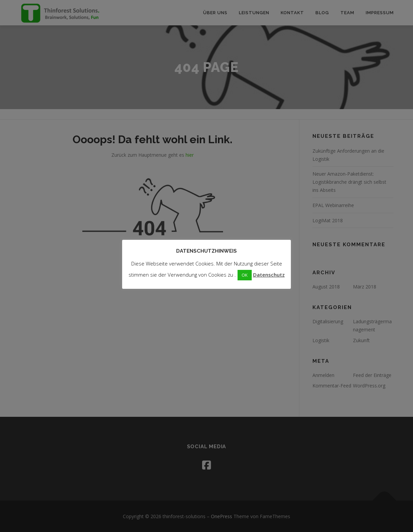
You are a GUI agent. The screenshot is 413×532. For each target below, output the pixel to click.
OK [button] (245, 275)
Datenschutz (269, 275)
